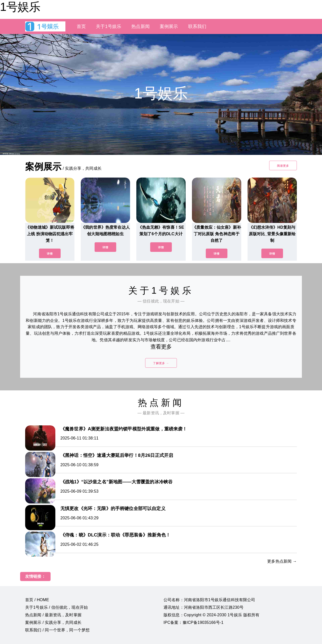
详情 (50, 254)
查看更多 (161, 347)
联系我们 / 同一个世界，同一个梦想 (57, 630)
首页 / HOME (37, 600)
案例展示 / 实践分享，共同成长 (53, 622)
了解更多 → (161, 363)
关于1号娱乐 (109, 26)
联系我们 (197, 26)
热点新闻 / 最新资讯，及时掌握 (53, 615)
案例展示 (169, 26)
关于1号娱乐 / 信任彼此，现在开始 (56, 607)
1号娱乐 (20, 7)
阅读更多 (283, 166)
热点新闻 (140, 26)
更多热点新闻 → (282, 561)
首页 (81, 26)
